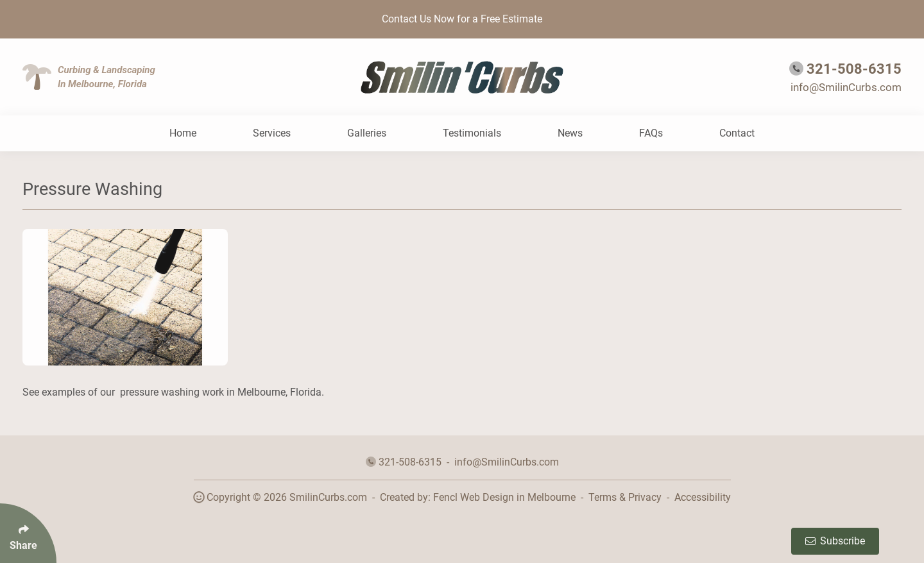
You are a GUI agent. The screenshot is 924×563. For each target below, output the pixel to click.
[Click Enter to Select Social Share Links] (28, 533)
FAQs (651, 133)
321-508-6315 (854, 69)
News (570, 133)
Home (183, 133)
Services (272, 133)
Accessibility (703, 497)
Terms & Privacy (625, 497)
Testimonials (472, 133)
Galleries (367, 133)
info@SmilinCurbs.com (846, 87)
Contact (737, 133)
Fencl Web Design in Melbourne (504, 497)
